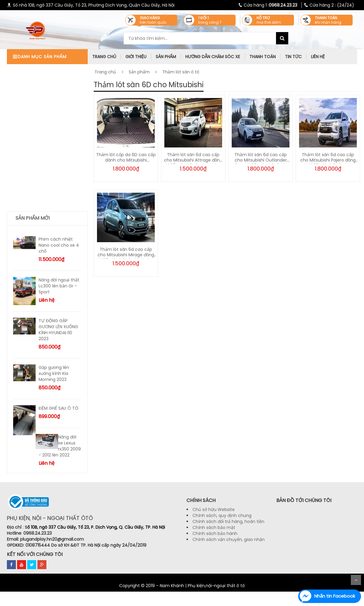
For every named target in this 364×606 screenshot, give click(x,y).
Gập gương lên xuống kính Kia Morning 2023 (54, 373)
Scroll (356, 580)
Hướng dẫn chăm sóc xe (213, 57)
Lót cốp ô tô (28, 113)
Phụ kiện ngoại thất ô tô (40, 80)
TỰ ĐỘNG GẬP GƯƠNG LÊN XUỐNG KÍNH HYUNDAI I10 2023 (58, 330)
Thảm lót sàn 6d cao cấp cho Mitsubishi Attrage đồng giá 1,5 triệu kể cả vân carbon (193, 160)
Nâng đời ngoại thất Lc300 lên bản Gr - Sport (59, 286)
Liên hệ (318, 57)
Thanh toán (263, 57)
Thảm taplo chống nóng (41, 102)
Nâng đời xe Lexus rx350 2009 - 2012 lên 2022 (60, 446)
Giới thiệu (136, 57)
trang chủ (104, 57)
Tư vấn (23, 147)
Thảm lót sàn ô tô (34, 136)
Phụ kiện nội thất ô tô (38, 69)
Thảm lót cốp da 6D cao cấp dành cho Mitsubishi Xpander (126, 160)
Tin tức (293, 57)
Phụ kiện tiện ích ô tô (38, 91)
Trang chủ (105, 72)
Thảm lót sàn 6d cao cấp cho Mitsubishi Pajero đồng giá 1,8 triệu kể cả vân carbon (328, 163)
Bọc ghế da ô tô (32, 125)
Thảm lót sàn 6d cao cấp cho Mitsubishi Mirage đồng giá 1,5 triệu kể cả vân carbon (126, 255)
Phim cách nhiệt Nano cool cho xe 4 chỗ (59, 245)
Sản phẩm (166, 57)
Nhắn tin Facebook (335, 596)
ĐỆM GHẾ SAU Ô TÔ (59, 408)
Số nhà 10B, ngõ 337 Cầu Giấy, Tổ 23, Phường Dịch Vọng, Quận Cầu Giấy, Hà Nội (91, 5)
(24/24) (328, 5)
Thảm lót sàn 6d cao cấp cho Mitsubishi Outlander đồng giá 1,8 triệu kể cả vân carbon (261, 163)
